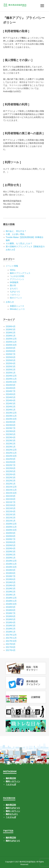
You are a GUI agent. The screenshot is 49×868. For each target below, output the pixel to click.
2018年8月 (11, 610)
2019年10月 (11, 567)
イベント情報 (12, 266)
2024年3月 (11, 404)
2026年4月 (11, 326)
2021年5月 (11, 508)
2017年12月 (11, 635)
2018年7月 (11, 613)
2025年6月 (11, 357)
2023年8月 (11, 425)
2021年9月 (11, 496)
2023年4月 (11, 437)
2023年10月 (11, 419)
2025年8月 (11, 351)
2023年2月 (11, 444)
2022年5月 (11, 471)
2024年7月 (11, 391)
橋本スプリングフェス (20, 273)
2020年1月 (11, 558)
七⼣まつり (15, 292)
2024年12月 (11, 376)
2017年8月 (11, 647)
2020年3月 (11, 552)
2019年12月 (11, 561)
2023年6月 (11, 431)
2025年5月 (11, 360)
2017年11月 (11, 638)
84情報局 (14, 282)
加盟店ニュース (17, 306)
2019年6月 (11, 579)
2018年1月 (11, 632)
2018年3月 (11, 626)
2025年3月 (11, 367)
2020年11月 (11, 527)
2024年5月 (11, 397)
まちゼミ (14, 289)
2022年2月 (11, 481)
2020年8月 (11, 536)
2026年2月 (11, 333)
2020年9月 (11, 533)
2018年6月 (11, 616)
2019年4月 (11, 585)
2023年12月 (11, 413)
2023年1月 (11, 447)
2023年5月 (11, 434)
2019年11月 (11, 564)
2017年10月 (11, 641)
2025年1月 (11, 373)
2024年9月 (11, 385)
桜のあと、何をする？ (16, 231)
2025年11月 (11, 342)
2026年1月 (11, 336)
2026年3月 (11, 330)
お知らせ (10, 302)
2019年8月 (11, 573)
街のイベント (16, 298)
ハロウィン (15, 295)
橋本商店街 (11, 805)
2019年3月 (11, 589)
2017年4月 (11, 650)
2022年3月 (11, 478)
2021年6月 (11, 505)
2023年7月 (11, 428)
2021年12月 (11, 487)
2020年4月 (11, 548)
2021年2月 (11, 518)
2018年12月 (11, 598)
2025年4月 (11, 363)
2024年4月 (11, 400)
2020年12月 (11, 524)
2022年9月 (11, 459)
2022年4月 (11, 474)
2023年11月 (11, 416)
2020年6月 (11, 542)
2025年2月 (11, 370)
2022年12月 (11, 450)
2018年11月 (11, 601)
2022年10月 (11, 456)
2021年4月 (11, 511)
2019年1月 (11, 595)
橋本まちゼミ (12, 814)
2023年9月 (11, 422)
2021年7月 (11, 502)
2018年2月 (11, 629)
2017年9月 (11, 644)
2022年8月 (11, 462)
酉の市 (13, 285)
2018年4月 (11, 623)
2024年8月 (11, 388)
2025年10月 (11, 345)
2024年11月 (11, 379)
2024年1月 (11, 410)
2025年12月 (11, 339)
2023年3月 (11, 441)
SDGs (13, 270)
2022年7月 (11, 465)
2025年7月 (11, 354)
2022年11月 (11, 453)
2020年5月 (11, 545)
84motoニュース (17, 309)
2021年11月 (11, 490)
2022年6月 (11, 468)
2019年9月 (11, 570)
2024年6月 (11, 394)
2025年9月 (11, 348)
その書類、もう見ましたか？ (19, 243)
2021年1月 (11, 521)
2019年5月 (11, 582)
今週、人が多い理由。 (16, 234)
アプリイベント (17, 279)
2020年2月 (11, 555)
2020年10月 (11, 530)
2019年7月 (11, 576)
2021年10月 (11, 493)
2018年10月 (11, 604)
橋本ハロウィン (13, 781)
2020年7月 (11, 539)
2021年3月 (11, 515)
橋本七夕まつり (13, 808)
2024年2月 (11, 407)
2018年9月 (11, 607)
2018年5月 (11, 619)
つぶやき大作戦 (17, 276)
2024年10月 (11, 382)
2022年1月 (11, 484)
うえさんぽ (11, 784)
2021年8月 (11, 499)
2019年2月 (11, 592)
